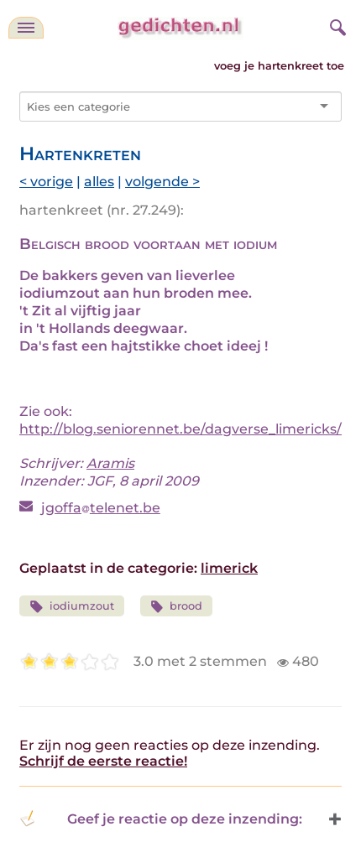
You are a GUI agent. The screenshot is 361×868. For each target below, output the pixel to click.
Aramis (110, 463)
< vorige (46, 182)
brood (177, 607)
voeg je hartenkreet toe (279, 66)
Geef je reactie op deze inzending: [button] (161, 819)
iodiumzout (72, 607)
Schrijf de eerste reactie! (103, 761)
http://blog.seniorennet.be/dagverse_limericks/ (180, 429)
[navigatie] (26, 28)
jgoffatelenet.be (101, 508)
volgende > (162, 182)
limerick (229, 568)
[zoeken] (336, 25)
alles (99, 182)
